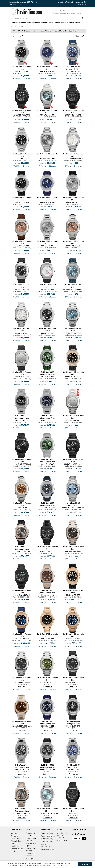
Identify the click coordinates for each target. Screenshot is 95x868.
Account (60, 2)
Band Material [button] (61, 31)
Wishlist (17, 79)
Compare (27, 79)
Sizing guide (30, 859)
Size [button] (36, 31)
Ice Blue (48, 811)
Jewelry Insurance (48, 849)
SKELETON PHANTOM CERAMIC (73, 115)
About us (14, 833)
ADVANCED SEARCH (76, 22)
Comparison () (80, 2)
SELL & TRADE (56, 22)
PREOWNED (65, 22)
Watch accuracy (47, 839)
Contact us (15, 836)
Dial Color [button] (74, 31)
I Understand (85, 864)
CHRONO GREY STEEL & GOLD (22, 551)
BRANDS (15, 22)
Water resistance (47, 833)
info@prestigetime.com (18, 2)
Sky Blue (73, 287)
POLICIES (47, 22)
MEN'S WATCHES (24, 22)
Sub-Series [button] (27, 31)
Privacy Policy (56, 865)
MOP (73, 156)
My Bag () (81, 4)
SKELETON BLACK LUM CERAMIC (22, 595)
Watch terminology (48, 836)
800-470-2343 (32, 2)
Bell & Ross (15, 27)
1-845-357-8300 (15, 4)
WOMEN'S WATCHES (37, 22)
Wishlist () (69, 2)
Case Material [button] (47, 31)
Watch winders (47, 841)
